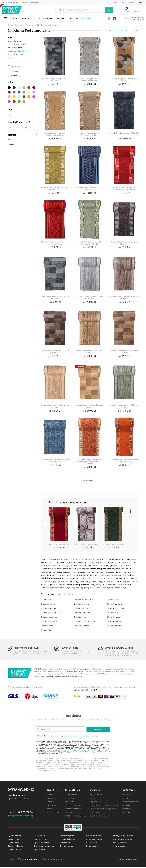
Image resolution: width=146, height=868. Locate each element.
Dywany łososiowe (15, 844)
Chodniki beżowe (48, 605)
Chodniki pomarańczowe (85, 623)
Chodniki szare (47, 627)
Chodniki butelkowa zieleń (85, 601)
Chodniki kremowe (82, 614)
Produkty (126, 806)
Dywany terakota (119, 847)
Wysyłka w (10, 3)
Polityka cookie (96, 796)
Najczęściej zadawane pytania (103, 810)
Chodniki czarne (48, 601)
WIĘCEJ (11, 58)
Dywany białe (39, 837)
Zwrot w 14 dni (70, 649)
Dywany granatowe (94, 840)
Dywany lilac (65, 844)
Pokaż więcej (89, 482)
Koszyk (142, 12)
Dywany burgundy (94, 837)
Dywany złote (39, 851)
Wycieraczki (45, 18)
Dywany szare (92, 847)
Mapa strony (95, 803)
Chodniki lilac (113, 614)
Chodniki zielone (114, 627)
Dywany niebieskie (15, 847)
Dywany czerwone (41, 840)
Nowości (86, 18)
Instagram (109, 18)
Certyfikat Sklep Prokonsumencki (104, 806)
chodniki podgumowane (18, 51)
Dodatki (73, 18)
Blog (124, 3)
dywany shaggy (73, 673)
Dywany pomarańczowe (44, 847)
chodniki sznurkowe (16, 54)
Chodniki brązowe (82, 605)
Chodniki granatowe (116, 610)
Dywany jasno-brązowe (122, 840)
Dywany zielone (14, 851)
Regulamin (69, 803)
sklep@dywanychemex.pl (46, 772)
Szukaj (96, 10)
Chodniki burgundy (115, 605)
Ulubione (121, 12)
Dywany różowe (66, 847)
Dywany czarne (14, 840)
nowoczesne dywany (83, 670)
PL (143, 2)
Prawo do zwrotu (31, 3)
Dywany (14, 18)
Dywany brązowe (67, 837)
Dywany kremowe (41, 844)
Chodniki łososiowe (49, 618)
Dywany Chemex (12, 10)
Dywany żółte (92, 844)
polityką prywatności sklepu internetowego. (81, 737)
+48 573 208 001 (137, 20)
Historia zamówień (130, 803)
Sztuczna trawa (53, 813)
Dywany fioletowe (67, 840)
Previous (45, 526)
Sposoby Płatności (73, 810)
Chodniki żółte (80, 618)
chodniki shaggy (15, 41)
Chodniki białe (113, 601)
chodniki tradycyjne (16, 48)
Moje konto (109, 12)
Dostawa (69, 813)
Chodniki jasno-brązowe (51, 614)
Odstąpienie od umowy (75, 817)
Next (134, 526)
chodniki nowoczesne (17, 44)
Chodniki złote (47, 631)
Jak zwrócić (69, 799)
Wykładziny (28, 18)
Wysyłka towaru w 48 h (119, 649)
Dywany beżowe (14, 837)
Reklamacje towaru (73, 806)
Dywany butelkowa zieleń (123, 837)
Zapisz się (101, 730)
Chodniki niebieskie (49, 623)
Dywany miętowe (119, 844)
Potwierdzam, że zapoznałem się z (67, 737)
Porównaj (132, 12)
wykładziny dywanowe (54, 678)
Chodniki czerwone (49, 610)
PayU (95, 691)
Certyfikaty (94, 813)
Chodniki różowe (114, 623)
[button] (121, 31)
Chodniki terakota (82, 627)
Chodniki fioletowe (82, 610)
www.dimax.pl (132, 860)
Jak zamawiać (71, 796)
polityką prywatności (76, 753)
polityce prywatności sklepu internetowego (71, 751)
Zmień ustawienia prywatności (103, 817)
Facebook (114, 18)
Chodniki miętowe (115, 618)
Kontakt (132, 3)
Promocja (127, 810)
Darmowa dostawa (27, 649)
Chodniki (60, 18)
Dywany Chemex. (29, 860)
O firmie (115, 3)
